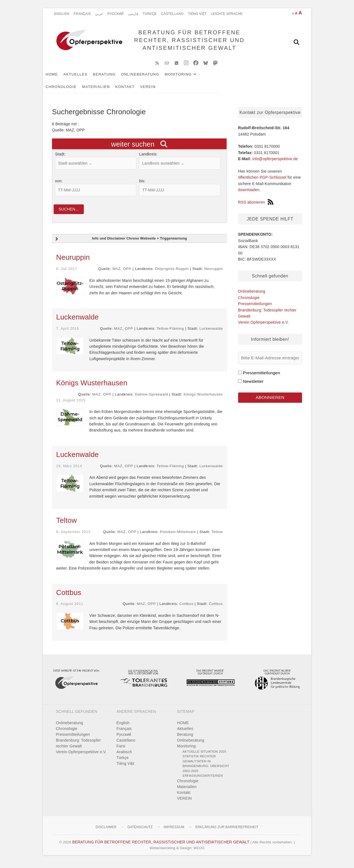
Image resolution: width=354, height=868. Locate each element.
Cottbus (69, 597)
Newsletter (253, 385)
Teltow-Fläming (170, 333)
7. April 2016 (68, 333)
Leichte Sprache (227, 14)
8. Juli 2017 (67, 273)
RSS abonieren (256, 206)
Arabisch (124, 756)
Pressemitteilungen (255, 307)
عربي (99, 14)
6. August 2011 (70, 608)
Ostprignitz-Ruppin (172, 273)
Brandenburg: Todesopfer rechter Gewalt (78, 748)
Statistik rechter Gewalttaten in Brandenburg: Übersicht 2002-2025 (206, 768)
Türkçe (150, 14)
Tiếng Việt (197, 14)
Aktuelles (84, 78)
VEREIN (87, 90)
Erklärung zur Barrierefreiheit (227, 831)
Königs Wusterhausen (92, 388)
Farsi (121, 750)
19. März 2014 (69, 470)
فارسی (133, 14)
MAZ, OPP (122, 273)
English (62, 14)
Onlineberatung (149, 78)
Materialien (262, 78)
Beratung (113, 78)
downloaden (249, 193)
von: (59, 184)
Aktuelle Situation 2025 (204, 756)
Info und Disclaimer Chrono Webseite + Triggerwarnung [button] (120, 244)
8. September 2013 (73, 536)
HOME (61, 78)
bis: (142, 184)
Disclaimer (106, 831)
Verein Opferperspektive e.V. (263, 326)
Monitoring (187, 78)
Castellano (172, 14)
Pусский (115, 14)
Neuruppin (73, 262)
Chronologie (227, 78)
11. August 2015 (71, 405)
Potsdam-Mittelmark (178, 536)
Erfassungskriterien (203, 780)
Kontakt (64, 90)
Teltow (67, 525)
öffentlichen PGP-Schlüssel (262, 181)
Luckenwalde (77, 322)
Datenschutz (140, 831)
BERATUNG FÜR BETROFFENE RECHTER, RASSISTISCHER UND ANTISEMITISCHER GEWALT (188, 42)
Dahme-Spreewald (152, 399)
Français (82, 14)
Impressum (174, 831)
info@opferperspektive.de (275, 162)
